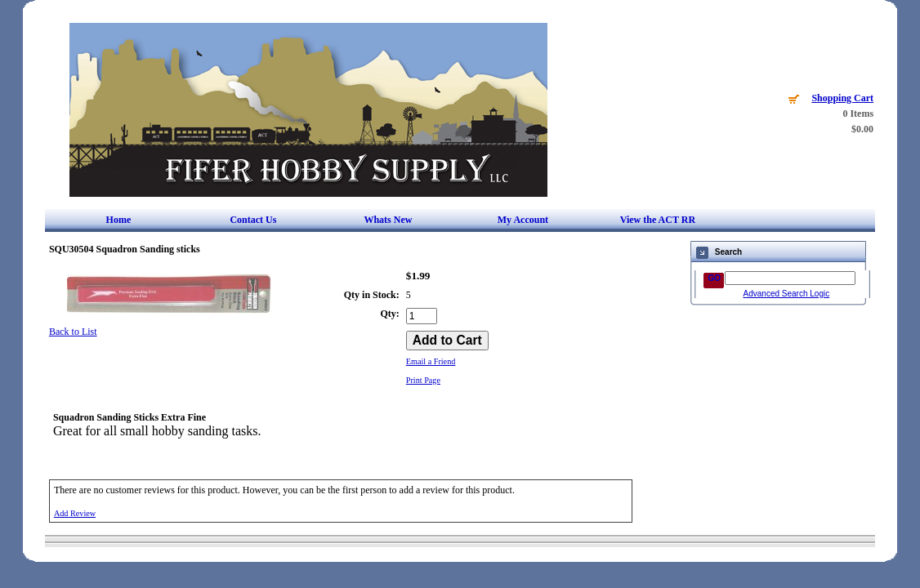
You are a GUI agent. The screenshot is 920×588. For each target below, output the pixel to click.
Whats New (388, 220)
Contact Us (253, 220)
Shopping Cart (842, 98)
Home (119, 220)
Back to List (73, 332)
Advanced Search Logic (787, 294)
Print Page (423, 380)
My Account (523, 220)
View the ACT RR (658, 220)
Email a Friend (431, 361)
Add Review (75, 513)
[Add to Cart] (447, 341)
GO (715, 278)
